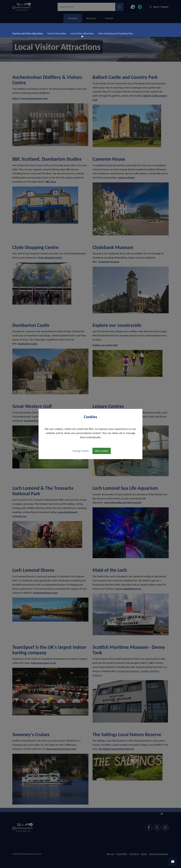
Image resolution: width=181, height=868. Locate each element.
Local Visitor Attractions (83, 33)
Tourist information (57, 34)
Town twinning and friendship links (116, 34)
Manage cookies (81, 451)
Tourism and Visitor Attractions (28, 34)
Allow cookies (102, 451)
